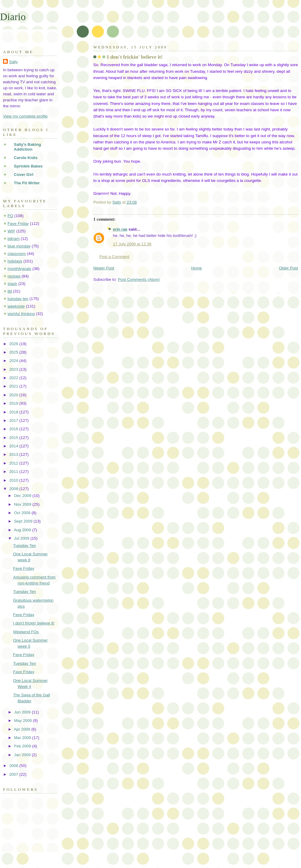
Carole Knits (26, 158)
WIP (11, 231)
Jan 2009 (23, 755)
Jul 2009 (22, 538)
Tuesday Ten (24, 546)
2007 (14, 774)
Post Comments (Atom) (139, 279)
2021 (14, 386)
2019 (14, 403)
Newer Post (104, 268)
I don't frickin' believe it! (34, 623)
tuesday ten (18, 299)
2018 (14, 412)
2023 (14, 369)
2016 (14, 429)
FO (10, 216)
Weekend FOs (26, 632)
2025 (14, 352)
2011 (14, 472)
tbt (10, 291)
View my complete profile (25, 116)
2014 (14, 446)
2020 (14, 395)
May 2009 (23, 721)
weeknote (16, 306)
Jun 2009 (23, 712)
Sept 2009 (24, 521)
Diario (13, 17)
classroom (17, 254)
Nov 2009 (23, 504)
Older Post (289, 268)
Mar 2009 (23, 738)
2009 (14, 489)
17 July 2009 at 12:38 (132, 244)
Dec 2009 (23, 496)
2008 (14, 766)
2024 (14, 361)
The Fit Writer (27, 183)
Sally (13, 62)
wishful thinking (21, 314)
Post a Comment (114, 257)
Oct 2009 (23, 513)
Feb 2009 (23, 746)
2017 (14, 420)
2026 (14, 344)
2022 (14, 378)
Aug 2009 (23, 530)
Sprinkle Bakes (28, 166)
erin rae (120, 229)
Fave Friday (18, 224)
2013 (14, 454)
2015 (14, 438)
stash (12, 284)
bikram (14, 239)
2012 (14, 463)
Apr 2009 (23, 729)
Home (197, 268)
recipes (14, 276)
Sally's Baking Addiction (27, 147)
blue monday (19, 246)
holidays (15, 261)
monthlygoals (19, 269)
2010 (14, 480)
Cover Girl (24, 175)
